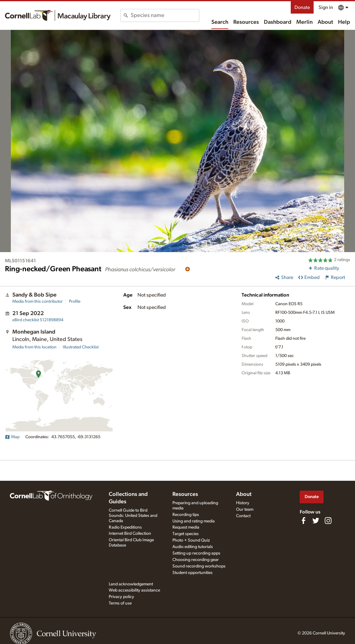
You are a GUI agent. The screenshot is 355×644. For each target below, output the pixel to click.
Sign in (326, 7)
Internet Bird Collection (130, 534)
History (243, 503)
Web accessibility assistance (134, 590)
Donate (302, 7)
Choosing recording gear (196, 560)
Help (344, 22)
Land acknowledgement (131, 584)
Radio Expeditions (125, 527)
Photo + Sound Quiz (191, 540)
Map (12, 437)
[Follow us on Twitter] (316, 521)
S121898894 (38, 320)
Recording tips (186, 515)
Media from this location (34, 347)
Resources (246, 22)
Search (220, 22)
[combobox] (165, 15)
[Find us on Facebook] (303, 521)
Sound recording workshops (199, 566)
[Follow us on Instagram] (328, 521)
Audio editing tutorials (193, 547)
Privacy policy (121, 597)
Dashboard (278, 22)
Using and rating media (194, 521)
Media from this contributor (38, 301)
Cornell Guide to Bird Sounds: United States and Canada (133, 516)
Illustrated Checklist (81, 347)
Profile (75, 301)
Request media (186, 527)
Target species (186, 534)
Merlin (304, 22)
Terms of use (120, 603)
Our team (245, 509)
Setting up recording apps (196, 553)
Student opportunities (192, 573)
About (325, 22)
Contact (243, 516)
